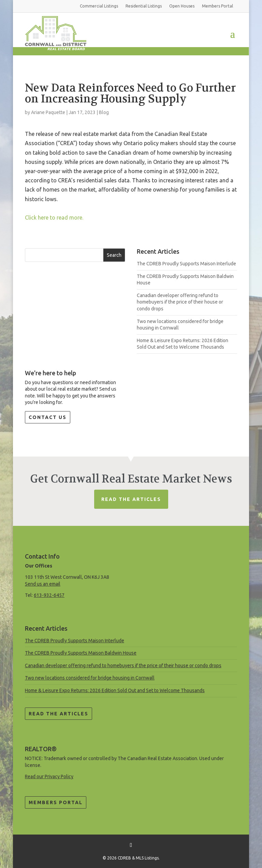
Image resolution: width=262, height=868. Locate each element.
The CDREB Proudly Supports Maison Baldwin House (81, 653)
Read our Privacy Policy (49, 776)
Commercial (99, 6)
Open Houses (182, 6)
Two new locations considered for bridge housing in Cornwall (90, 678)
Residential (144, 6)
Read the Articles (59, 714)
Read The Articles (131, 499)
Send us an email (43, 584)
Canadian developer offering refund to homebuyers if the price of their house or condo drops (180, 302)
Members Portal (56, 802)
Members (217, 6)
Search (114, 255)
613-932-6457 (49, 595)
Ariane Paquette (48, 112)
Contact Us (48, 417)
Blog (104, 112)
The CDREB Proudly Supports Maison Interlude (186, 264)
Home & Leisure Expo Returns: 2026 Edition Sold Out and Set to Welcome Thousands (115, 690)
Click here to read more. (54, 218)
